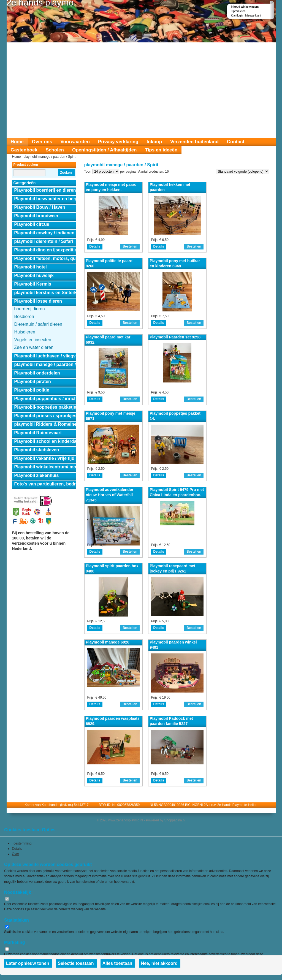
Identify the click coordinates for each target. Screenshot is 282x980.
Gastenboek (24, 150)
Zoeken (66, 173)
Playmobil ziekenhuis (37, 475)
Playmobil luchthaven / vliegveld (45, 356)
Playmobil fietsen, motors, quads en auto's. (45, 258)
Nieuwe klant (253, 16)
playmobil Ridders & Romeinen (45, 424)
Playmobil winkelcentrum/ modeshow (45, 467)
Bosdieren (24, 317)
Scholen (55, 150)
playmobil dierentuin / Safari (44, 241)
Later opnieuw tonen (28, 963)
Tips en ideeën (161, 150)
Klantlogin (237, 16)
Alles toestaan (117, 963)
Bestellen (130, 246)
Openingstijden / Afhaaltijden (105, 150)
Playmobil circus (32, 224)
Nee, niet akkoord (159, 963)
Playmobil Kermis (33, 284)
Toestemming (22, 843)
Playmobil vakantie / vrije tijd (44, 458)
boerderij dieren (30, 309)
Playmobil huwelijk (34, 275)
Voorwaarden (75, 142)
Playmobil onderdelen (37, 373)
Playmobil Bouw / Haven (40, 207)
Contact (236, 142)
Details (95, 246)
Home (17, 142)
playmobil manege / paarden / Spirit (49, 157)
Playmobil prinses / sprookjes (45, 416)
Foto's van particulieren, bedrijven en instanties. (45, 484)
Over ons (42, 142)
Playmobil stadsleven (37, 450)
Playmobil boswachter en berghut (45, 199)
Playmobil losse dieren (38, 301)
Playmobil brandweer (36, 216)
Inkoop (154, 142)
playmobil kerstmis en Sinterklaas (45, 293)
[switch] (7, 899)
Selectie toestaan (76, 963)
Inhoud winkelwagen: (245, 7)
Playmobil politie (32, 390)
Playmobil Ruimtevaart (38, 433)
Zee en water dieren (34, 347)
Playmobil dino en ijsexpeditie (45, 250)
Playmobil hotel (31, 267)
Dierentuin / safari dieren (38, 324)
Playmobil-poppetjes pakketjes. (45, 407)
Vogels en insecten (33, 340)
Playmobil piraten (33, 382)
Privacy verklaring (118, 142)
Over (15, 854)
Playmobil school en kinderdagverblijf (45, 441)
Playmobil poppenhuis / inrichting (45, 399)
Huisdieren (25, 332)
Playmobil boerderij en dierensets (45, 190)
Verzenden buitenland (194, 142)
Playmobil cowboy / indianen (44, 233)
